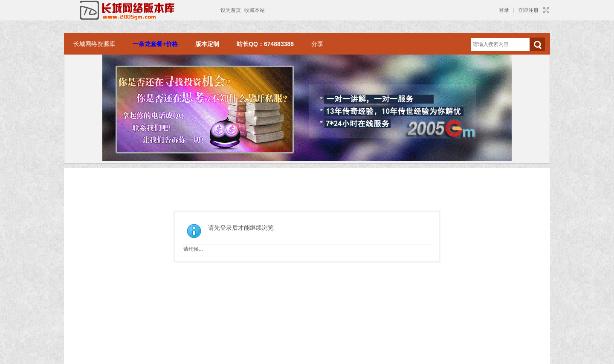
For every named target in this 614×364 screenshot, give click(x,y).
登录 (504, 10)
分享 (317, 44)
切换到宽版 (545, 10)
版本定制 (207, 44)
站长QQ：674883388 (265, 44)
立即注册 (528, 10)
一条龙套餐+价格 (155, 44)
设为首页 (231, 10)
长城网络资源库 (94, 44)
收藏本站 (255, 10)
